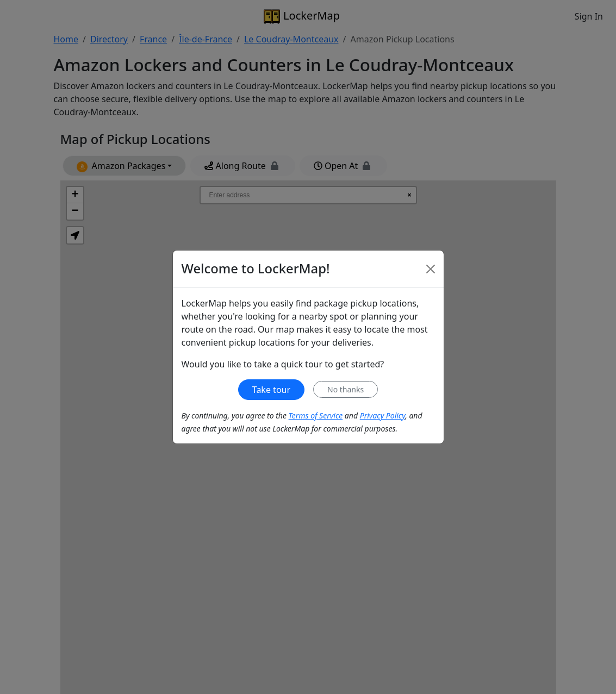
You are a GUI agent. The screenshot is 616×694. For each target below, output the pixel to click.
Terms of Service (316, 415)
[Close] (431, 269)
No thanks (346, 389)
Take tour (271, 390)
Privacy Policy (383, 415)
